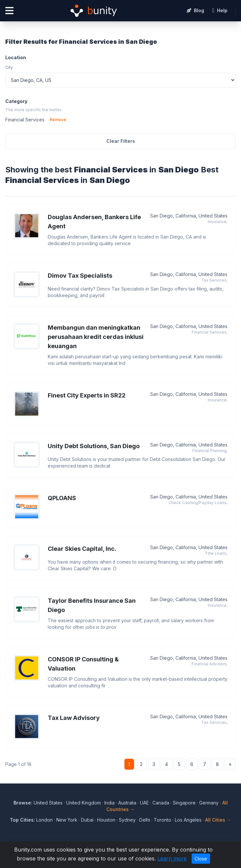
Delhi (145, 820)
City (9, 67)
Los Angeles (188, 820)
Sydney (127, 820)
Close (201, 859)
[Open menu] (9, 11)
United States (48, 803)
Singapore (184, 803)
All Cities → (218, 820)
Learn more (172, 858)
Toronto (162, 820)
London (44, 820)
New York (67, 820)
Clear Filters (121, 141)
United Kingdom (83, 803)
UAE (144, 803)
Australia (127, 803)
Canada (161, 803)
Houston (106, 820)
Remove (58, 120)
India (109, 803)
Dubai (87, 820)
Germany (209, 803)
